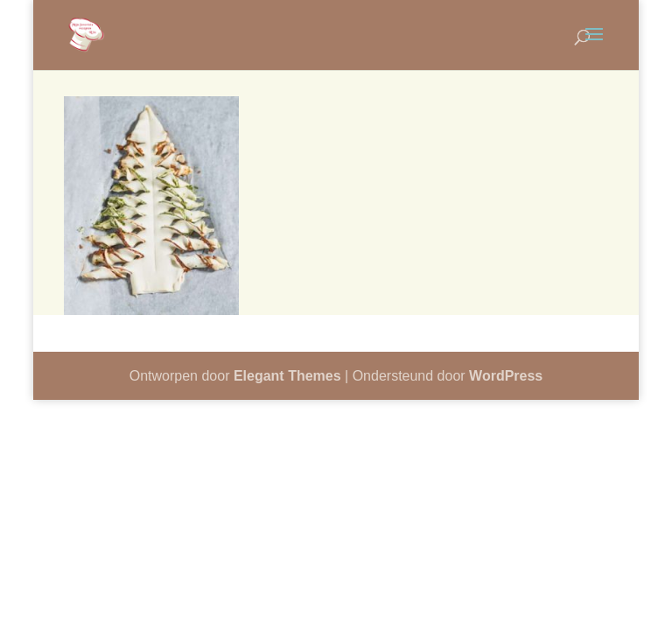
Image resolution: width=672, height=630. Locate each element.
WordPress (506, 376)
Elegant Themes (287, 376)
